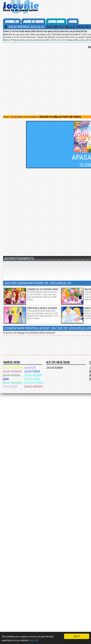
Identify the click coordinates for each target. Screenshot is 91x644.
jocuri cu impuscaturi (35, 383)
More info (33, 640)
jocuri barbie (56, 22)
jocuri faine (10, 386)
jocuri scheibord (13, 368)
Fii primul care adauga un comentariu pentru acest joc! (29, 333)
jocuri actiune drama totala (14, 375)
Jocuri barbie (54, 368)
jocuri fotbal (32, 371)
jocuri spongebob (14, 383)
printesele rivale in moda (42, 308)
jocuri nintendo (12, 371)
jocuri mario (32, 379)
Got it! (77, 636)
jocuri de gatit (33, 375)
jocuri (73, 22)
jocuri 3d (30, 368)
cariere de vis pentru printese (45, 289)
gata (6, 379)
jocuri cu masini (33, 22)
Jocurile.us (12, 22)
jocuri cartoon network (35, 386)
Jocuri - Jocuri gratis (13, 117)
